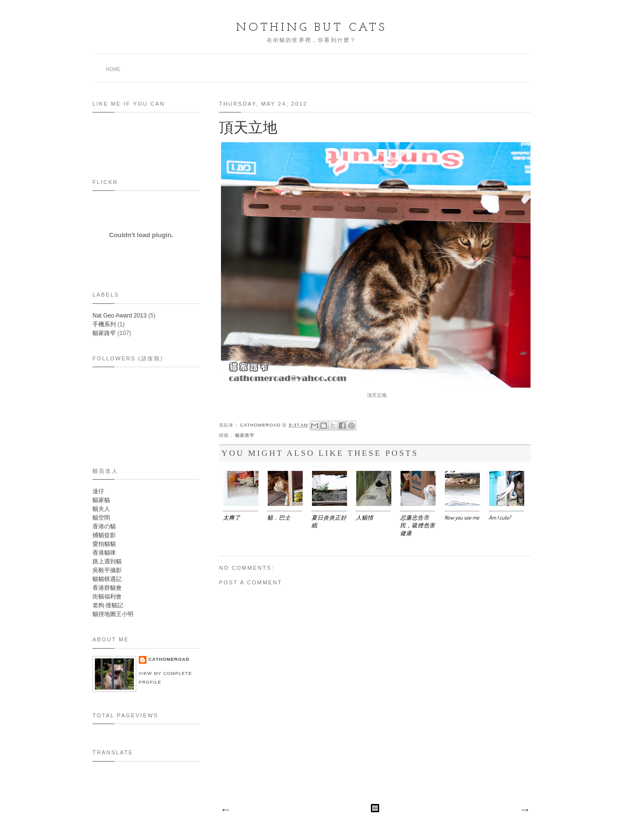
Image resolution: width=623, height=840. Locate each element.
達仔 (98, 491)
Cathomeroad (261, 425)
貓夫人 (101, 509)
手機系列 (104, 324)
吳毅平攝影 (107, 570)
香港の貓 (104, 526)
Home (113, 69)
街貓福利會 (107, 597)
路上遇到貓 (107, 561)
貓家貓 (101, 500)
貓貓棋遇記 (107, 579)
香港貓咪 (104, 553)
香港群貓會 (107, 588)
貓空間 (101, 518)
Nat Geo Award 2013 (119, 316)
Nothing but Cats (311, 28)
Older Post (524, 810)
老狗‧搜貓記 (108, 605)
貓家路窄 (245, 435)
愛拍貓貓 (104, 544)
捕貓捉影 (104, 535)
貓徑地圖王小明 (113, 614)
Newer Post (225, 810)
